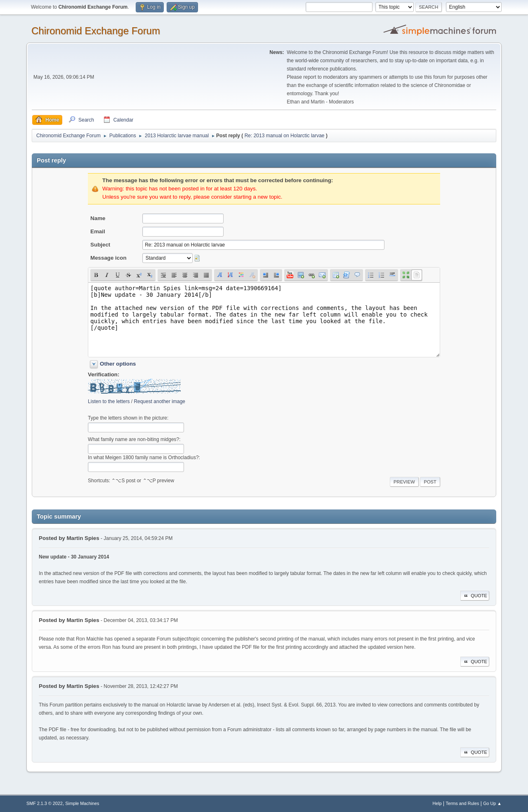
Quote (475, 596)
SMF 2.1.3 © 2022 (45, 803)
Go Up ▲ (492, 803)
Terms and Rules (463, 803)
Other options (118, 364)
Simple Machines (82, 803)
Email (98, 231)
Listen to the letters (109, 401)
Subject (100, 245)
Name (98, 218)
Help (437, 803)
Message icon (108, 258)
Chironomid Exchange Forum (96, 31)
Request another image (159, 401)
